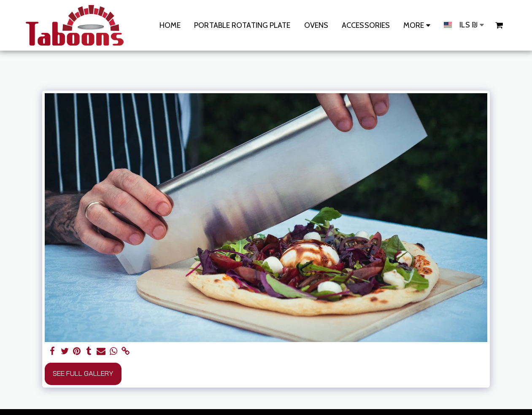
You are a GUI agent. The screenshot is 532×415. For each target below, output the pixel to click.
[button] (499, 25)
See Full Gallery (83, 373)
